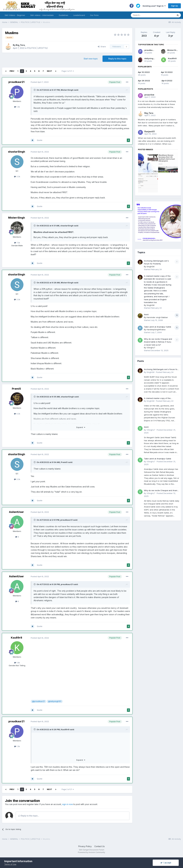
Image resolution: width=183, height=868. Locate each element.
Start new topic (91, 59)
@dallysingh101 (55, 701)
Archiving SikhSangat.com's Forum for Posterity (161, 370)
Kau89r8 (17, 638)
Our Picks (94, 15)
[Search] (150, 15)
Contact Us (100, 846)
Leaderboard (79, 15)
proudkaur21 (16, 82)
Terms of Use (10, 864)
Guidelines (63, 15)
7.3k (17, 243)
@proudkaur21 (38, 701)
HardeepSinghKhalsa (156, 330)
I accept (166, 863)
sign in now (67, 804)
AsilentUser (16, 512)
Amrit (146, 314)
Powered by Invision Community (91, 852)
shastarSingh (17, 152)
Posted (40, 82)
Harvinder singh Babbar (157, 317)
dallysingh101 (151, 58)
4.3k (17, 414)
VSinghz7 (151, 348)
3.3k (17, 176)
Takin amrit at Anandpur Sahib (158, 327)
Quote (40, 140)
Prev (12, 71)
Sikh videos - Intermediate (42, 15)
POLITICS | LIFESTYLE (37, 48)
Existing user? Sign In (154, 6)
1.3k (17, 107)
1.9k (17, 663)
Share (102, 47)
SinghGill (151, 267)
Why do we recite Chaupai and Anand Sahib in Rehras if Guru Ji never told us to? (158, 342)
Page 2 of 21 (68, 71)
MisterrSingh (67, 90)
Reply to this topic (117, 59)
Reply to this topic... (29, 816)
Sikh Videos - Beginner (15, 15)
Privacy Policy (85, 846)
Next (49, 71)
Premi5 (16, 389)
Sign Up (174, 6)
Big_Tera (20, 45)
